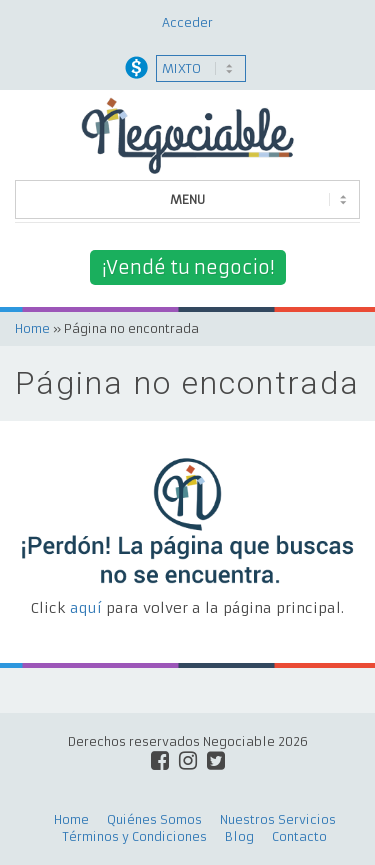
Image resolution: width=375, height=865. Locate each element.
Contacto (299, 836)
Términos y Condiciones (135, 836)
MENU (187, 199)
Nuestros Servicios (278, 819)
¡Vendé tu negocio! (188, 267)
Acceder (187, 22)
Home (32, 328)
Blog (239, 836)
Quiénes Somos (154, 819)
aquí (86, 608)
